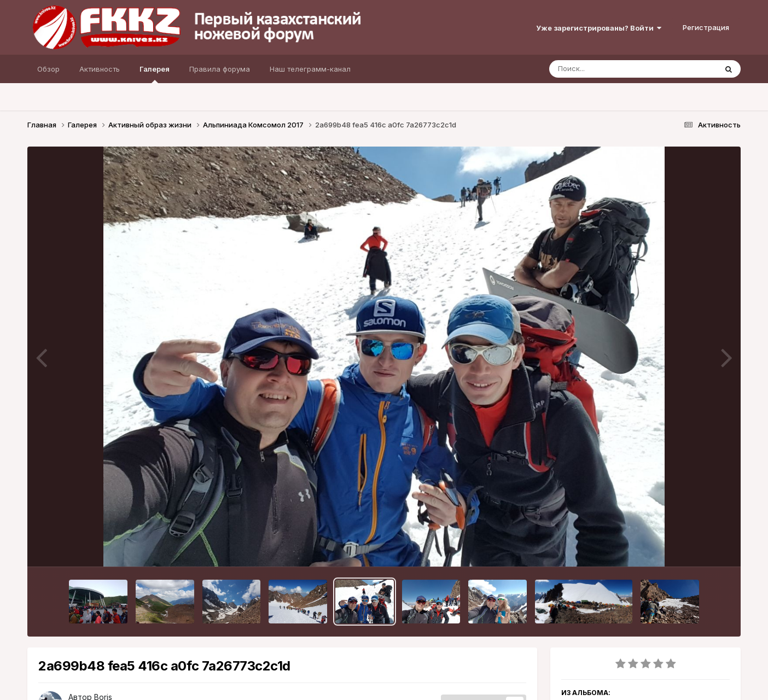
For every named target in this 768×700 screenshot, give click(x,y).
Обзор (48, 69)
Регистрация (706, 27)
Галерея (155, 74)
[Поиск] (612, 69)
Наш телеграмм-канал (310, 69)
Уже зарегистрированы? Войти (599, 28)
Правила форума (220, 69)
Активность (100, 69)
